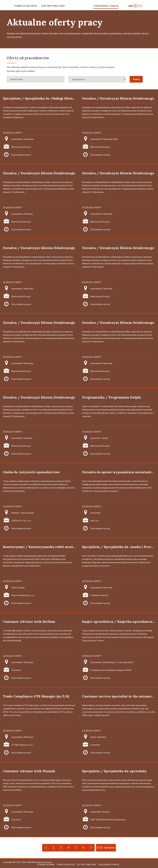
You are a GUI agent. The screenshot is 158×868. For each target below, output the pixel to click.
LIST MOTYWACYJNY (53, 6)
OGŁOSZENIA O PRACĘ (106, 6)
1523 (100, 847)
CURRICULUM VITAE (25, 6)
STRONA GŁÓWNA (46, 865)
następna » (110, 847)
